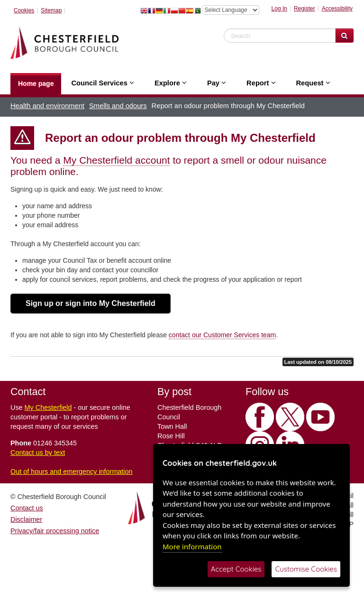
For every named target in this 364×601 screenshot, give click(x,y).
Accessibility (337, 9)
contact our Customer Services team (222, 335)
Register (305, 9)
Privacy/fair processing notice (55, 531)
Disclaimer (26, 519)
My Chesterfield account (116, 160)
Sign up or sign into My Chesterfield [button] (91, 303)
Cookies (24, 10)
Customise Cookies (306, 569)
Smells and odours (118, 106)
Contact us (27, 508)
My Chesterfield (48, 407)
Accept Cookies (236, 569)
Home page (36, 83)
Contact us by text (38, 453)
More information (192, 546)
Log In (279, 9)
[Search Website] (344, 36)
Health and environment (47, 106)
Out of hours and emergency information (72, 472)
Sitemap (51, 10)
